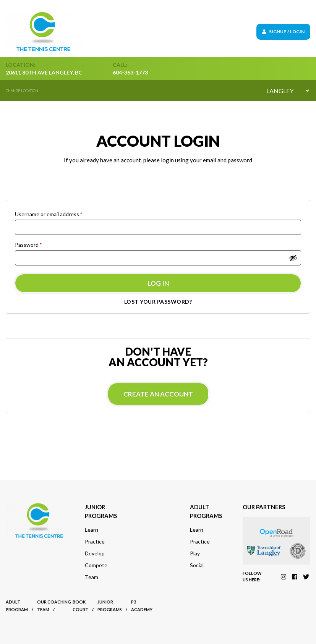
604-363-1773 (130, 72)
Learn (92, 530)
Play (195, 553)
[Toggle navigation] (185, 32)
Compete (96, 565)
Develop (95, 553)
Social (197, 565)
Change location (22, 91)
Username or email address (49, 214)
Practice (95, 541)
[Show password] (293, 258)
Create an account (158, 394)
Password (28, 245)
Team (92, 577)
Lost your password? (158, 302)
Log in (158, 283)
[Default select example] (288, 91)
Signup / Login (283, 32)
